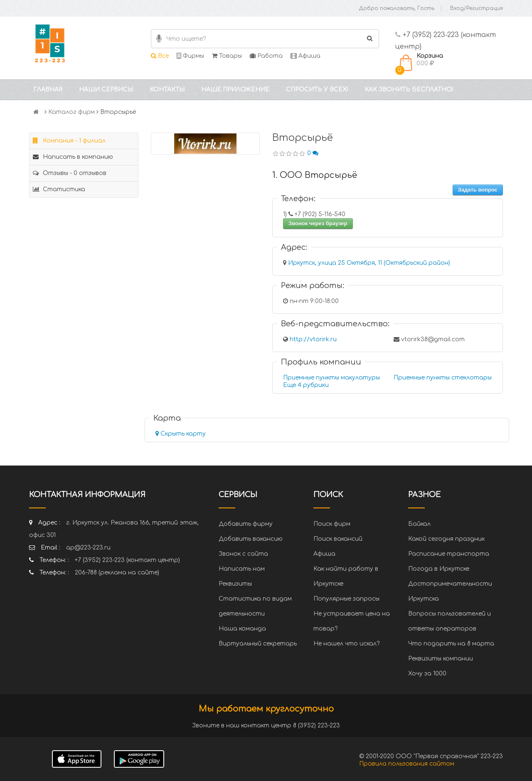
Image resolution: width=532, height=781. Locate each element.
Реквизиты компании (441, 659)
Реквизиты (235, 584)
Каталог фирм (71, 112)
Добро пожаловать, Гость (397, 8)
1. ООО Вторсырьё (315, 175)
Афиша (305, 56)
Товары (227, 56)
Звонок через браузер (318, 223)
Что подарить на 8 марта (451, 644)
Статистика (59, 189)
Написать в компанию (73, 157)
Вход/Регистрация (477, 8)
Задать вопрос (478, 190)
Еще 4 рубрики (306, 385)
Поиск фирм (332, 524)
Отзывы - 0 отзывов (70, 173)
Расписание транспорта (449, 554)
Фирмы (190, 56)
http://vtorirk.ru (313, 339)
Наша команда (242, 629)
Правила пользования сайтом (407, 764)
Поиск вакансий (338, 539)
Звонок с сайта (243, 554)
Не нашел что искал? (346, 644)
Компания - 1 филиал (69, 141)
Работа (266, 56)
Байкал (419, 524)
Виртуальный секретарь (258, 644)
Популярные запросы (346, 599)
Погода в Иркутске (439, 569)
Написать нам (242, 569)
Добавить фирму (246, 524)
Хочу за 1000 (427, 674)
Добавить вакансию (251, 539)
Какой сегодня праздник (446, 539)
